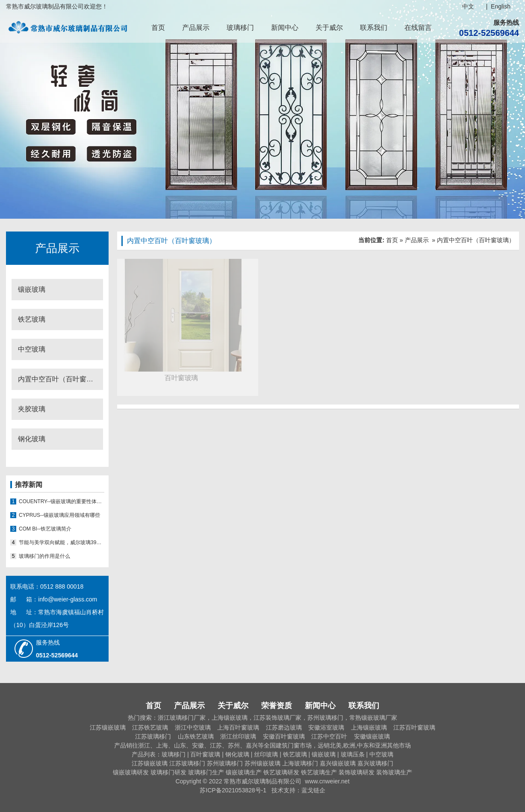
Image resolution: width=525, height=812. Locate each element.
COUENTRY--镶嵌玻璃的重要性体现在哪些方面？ (62, 501)
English (501, 6)
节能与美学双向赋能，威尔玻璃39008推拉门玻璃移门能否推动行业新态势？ (62, 542)
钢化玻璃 (32, 439)
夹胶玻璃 (32, 409)
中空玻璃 (32, 349)
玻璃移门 (240, 28)
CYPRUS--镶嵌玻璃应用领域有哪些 (59, 515)
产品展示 (196, 28)
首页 (158, 28)
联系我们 (374, 28)
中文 (468, 6)
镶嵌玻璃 (32, 289)
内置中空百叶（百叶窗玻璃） (60, 379)
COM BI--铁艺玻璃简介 (45, 529)
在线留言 (418, 28)
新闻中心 (285, 28)
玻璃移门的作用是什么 (44, 556)
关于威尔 (329, 28)
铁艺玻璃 (32, 319)
